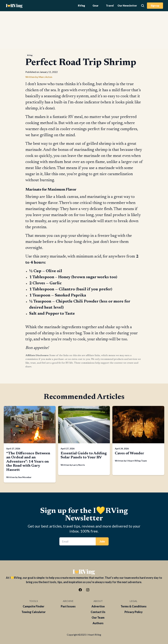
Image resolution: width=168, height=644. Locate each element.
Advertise (98, 606)
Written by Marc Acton (39, 77)
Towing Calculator (34, 612)
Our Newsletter (127, 6)
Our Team (98, 618)
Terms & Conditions (134, 606)
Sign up (155, 6)
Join (102, 541)
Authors (98, 623)
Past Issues (68, 606)
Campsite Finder (34, 606)
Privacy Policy (134, 612)
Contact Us (98, 612)
